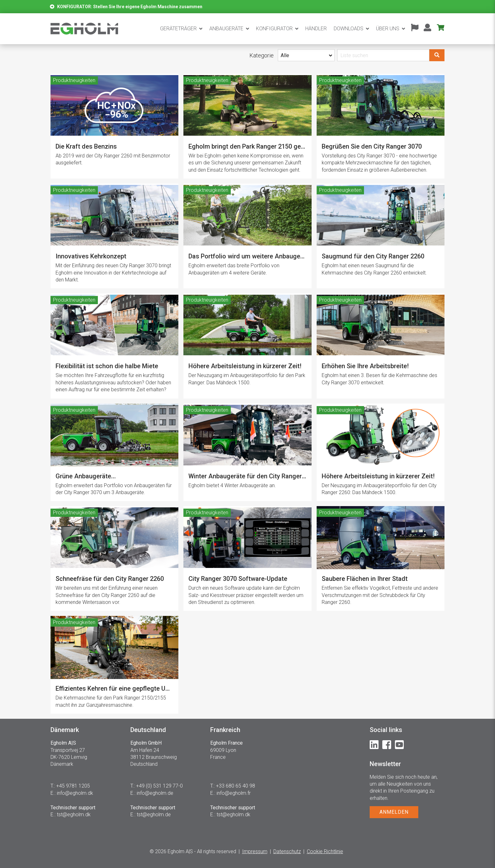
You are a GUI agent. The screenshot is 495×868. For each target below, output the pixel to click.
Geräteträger (178, 29)
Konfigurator (274, 29)
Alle (285, 55)
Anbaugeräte (226, 29)
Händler (316, 29)
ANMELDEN (394, 812)
